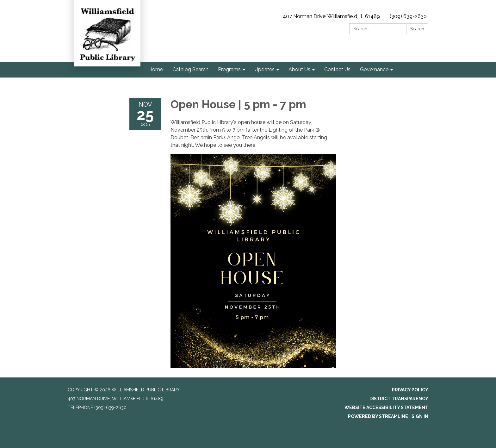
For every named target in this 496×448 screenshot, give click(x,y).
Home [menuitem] (156, 69)
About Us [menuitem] (299, 69)
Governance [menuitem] (374, 69)
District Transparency (399, 399)
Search (417, 29)
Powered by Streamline (378, 416)
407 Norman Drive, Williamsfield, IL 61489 (331, 16)
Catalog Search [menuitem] (190, 69)
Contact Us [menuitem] (337, 69)
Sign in (420, 416)
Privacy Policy (410, 390)
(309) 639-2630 (408, 16)
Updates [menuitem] (265, 69)
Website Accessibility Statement (386, 408)
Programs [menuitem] (229, 69)
